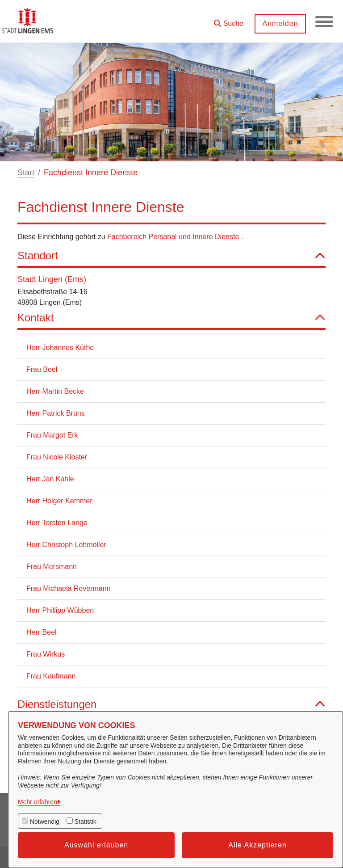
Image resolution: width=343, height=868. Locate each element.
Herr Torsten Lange (57, 523)
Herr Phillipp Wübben (60, 610)
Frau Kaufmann (51, 676)
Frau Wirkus (46, 654)
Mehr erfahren (38, 802)
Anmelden (280, 23)
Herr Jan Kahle (50, 479)
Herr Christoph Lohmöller (66, 545)
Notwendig (45, 822)
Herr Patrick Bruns (56, 413)
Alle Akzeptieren (257, 845)
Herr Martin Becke (55, 391)
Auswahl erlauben (96, 845)
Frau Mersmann (52, 567)
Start (26, 173)
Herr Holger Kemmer (59, 501)
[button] (229, 20)
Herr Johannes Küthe (60, 348)
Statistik (86, 822)
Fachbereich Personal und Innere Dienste (174, 237)
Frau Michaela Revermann (69, 588)
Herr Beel (42, 632)
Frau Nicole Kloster (57, 457)
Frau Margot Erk (52, 435)
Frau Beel (42, 369)
